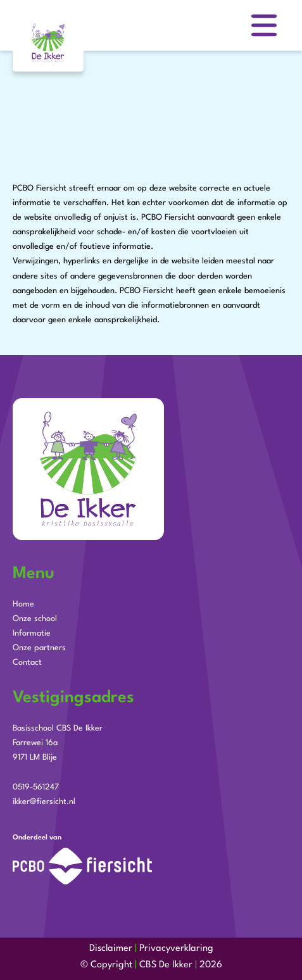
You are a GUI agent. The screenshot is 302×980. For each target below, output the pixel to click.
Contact (27, 663)
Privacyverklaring (176, 949)
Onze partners (39, 648)
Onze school (35, 619)
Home (23, 604)
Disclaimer (111, 949)
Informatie (32, 633)
